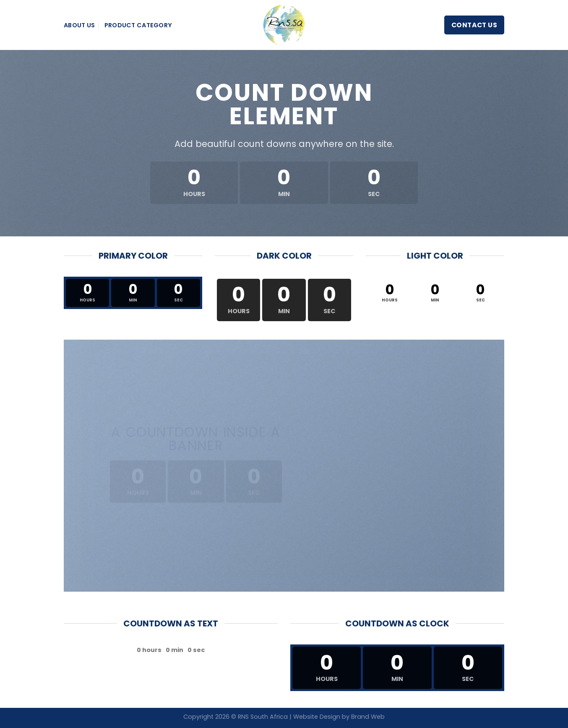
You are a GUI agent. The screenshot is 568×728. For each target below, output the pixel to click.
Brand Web (368, 717)
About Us (79, 25)
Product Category (138, 25)
